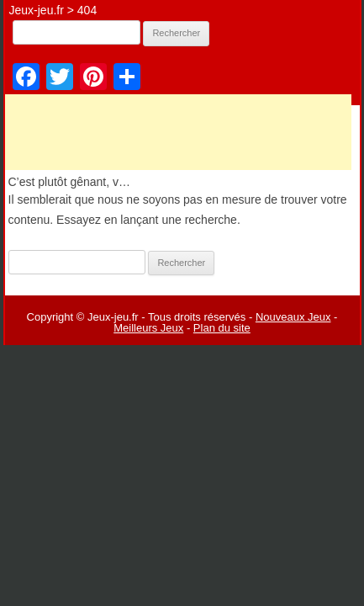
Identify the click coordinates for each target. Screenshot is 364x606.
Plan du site (222, 328)
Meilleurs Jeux (148, 328)
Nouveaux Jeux (293, 317)
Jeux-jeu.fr (37, 10)
